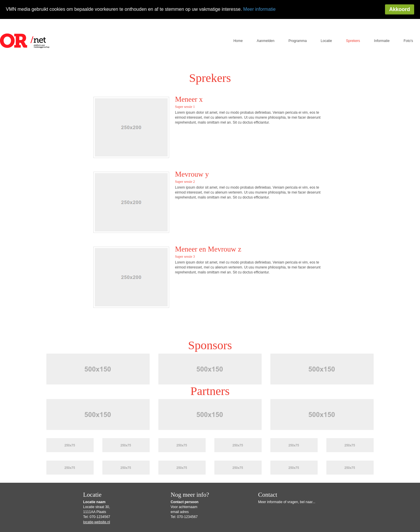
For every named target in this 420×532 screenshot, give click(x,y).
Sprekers (353, 22)
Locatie (327, 22)
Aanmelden (266, 22)
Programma (298, 22)
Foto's (408, 22)
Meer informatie (259, 9)
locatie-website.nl (97, 503)
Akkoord (399, 9)
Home (238, 22)
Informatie (382, 22)
